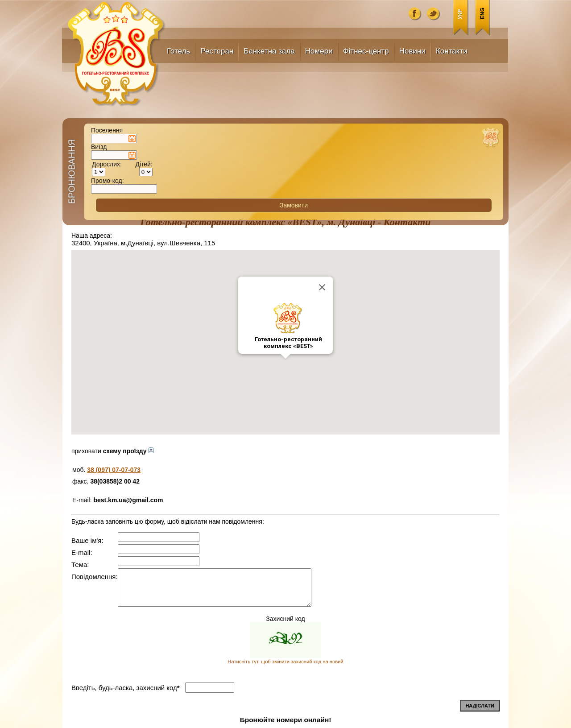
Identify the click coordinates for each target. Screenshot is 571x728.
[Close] (322, 153)
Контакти (452, 51)
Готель (178, 51)
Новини (412, 51)
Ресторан (217, 51)
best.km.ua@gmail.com (128, 366)
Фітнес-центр (366, 51)
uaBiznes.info (413, 719)
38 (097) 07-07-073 (114, 335)
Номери (319, 51)
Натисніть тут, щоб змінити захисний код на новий (285, 527)
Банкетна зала (269, 51)
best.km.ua (126, 719)
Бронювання (54, 92)
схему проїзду (129, 317)
